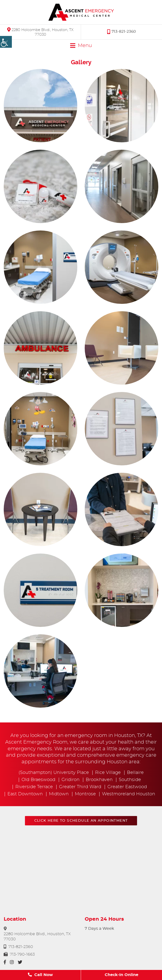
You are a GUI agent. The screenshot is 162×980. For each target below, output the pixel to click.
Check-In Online (121, 975)
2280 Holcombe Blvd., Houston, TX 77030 (40, 32)
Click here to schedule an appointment (81, 821)
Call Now (40, 975)
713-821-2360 (121, 32)
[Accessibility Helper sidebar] (6, 42)
